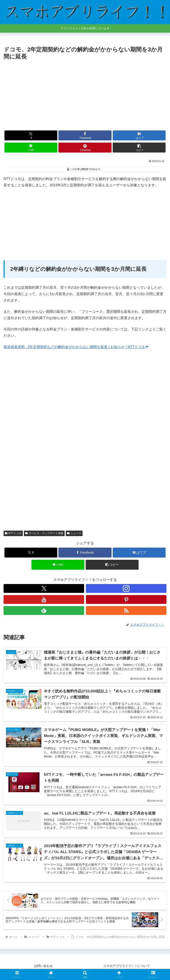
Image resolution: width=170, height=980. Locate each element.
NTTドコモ (13, 533)
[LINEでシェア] (31, 148)
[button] (139, 148)
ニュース (74, 533)
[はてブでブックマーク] (139, 135)
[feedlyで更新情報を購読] (44, 611)
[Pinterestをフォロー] (126, 599)
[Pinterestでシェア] (85, 148)
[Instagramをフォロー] (126, 588)
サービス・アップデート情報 (44, 533)
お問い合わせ (43, 966)
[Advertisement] (85, 95)
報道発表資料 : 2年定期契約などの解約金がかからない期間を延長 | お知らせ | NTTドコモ (76, 347)
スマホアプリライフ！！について (127, 966)
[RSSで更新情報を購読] (126, 611)
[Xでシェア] (31, 135)
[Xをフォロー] (44, 588)
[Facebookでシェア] (85, 135)
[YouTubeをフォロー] (44, 599)
